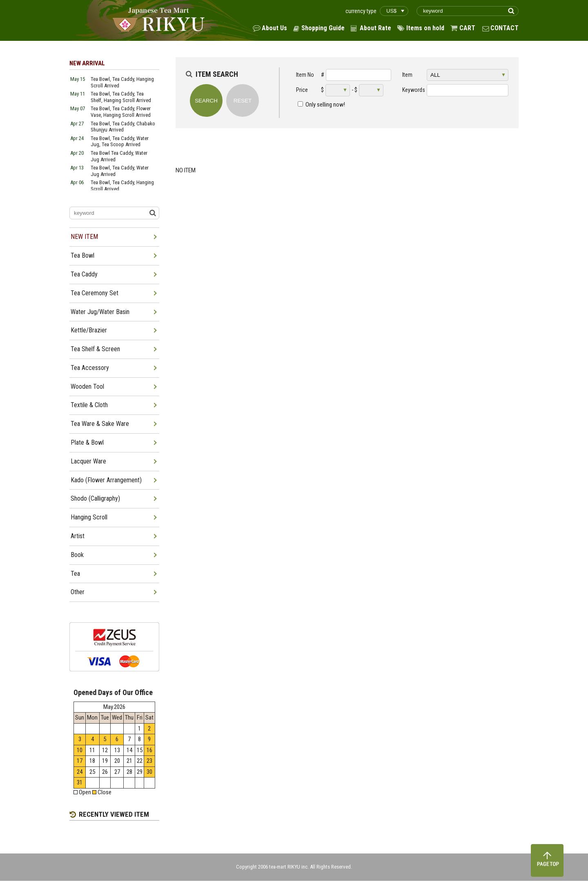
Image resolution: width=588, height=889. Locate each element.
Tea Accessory (90, 368)
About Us (274, 28)
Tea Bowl (82, 255)
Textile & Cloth (89, 405)
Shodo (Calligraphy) (95, 498)
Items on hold (425, 28)
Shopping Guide (323, 28)
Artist (78, 536)
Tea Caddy (84, 274)
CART (467, 28)
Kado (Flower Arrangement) (106, 480)
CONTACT (504, 28)
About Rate (375, 28)
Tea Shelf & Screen (95, 349)
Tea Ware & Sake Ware (100, 424)
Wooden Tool (87, 387)
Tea (75, 574)
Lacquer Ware (88, 461)
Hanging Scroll (89, 517)
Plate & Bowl (87, 442)
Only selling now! (325, 105)
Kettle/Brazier (89, 330)
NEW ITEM (84, 237)
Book (77, 555)
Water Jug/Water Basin (100, 312)
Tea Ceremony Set (95, 293)
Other (78, 592)
